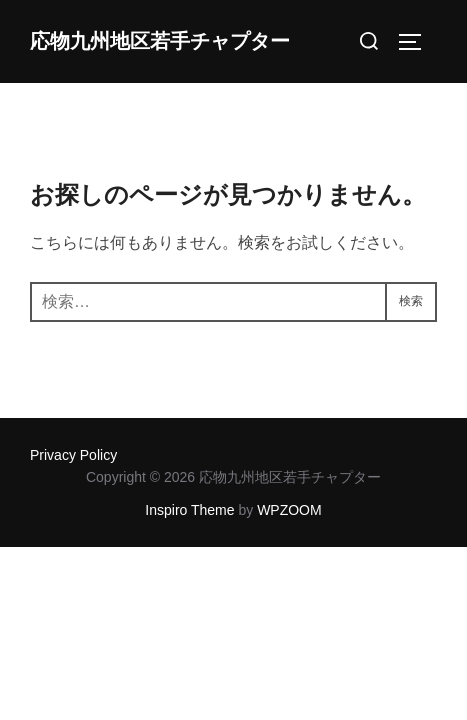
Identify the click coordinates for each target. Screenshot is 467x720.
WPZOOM (289, 510)
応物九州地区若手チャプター (160, 41)
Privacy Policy (73, 455)
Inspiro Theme (189, 510)
